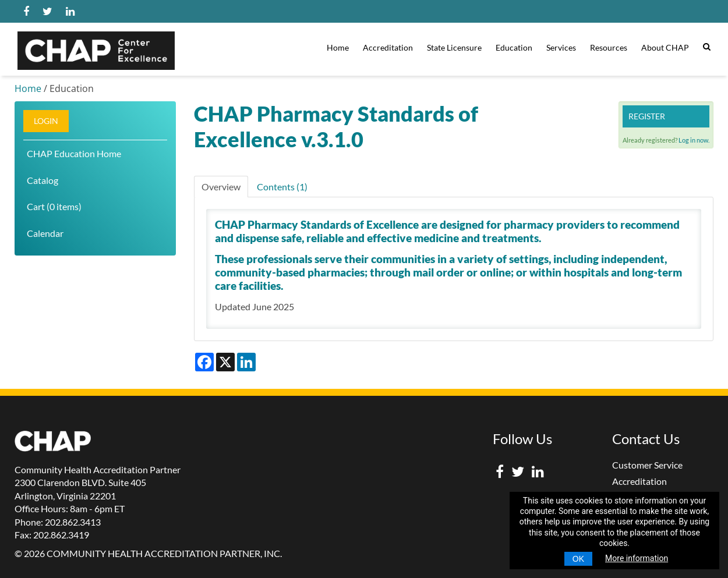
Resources (609, 47)
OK (578, 559)
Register (647, 116)
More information (637, 558)
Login (46, 121)
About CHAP (665, 47)
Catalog (43, 180)
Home (338, 47)
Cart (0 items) (54, 206)
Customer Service (647, 465)
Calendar (45, 233)
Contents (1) (282, 187)
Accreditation (388, 47)
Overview (221, 187)
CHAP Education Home (74, 153)
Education (514, 47)
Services (561, 47)
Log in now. (694, 140)
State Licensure (454, 47)
